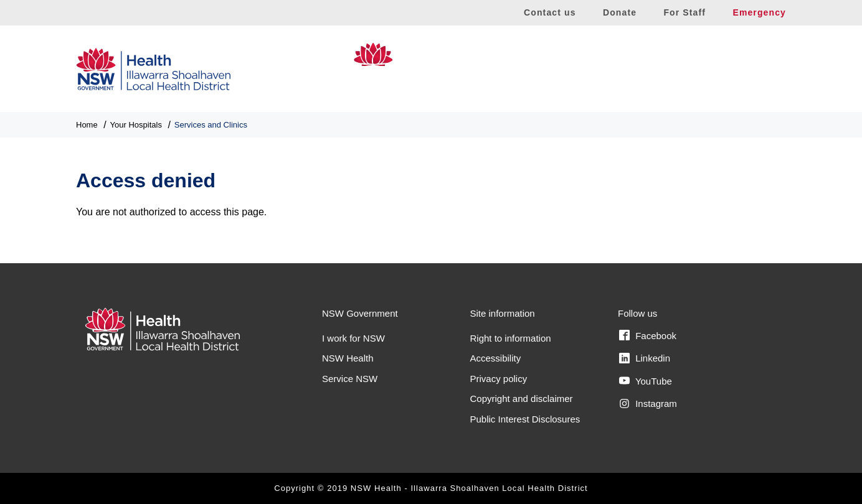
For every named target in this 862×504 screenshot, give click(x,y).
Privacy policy (499, 379)
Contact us (550, 12)
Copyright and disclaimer (522, 399)
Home (87, 125)
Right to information (511, 338)
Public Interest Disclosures (525, 419)
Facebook (648, 335)
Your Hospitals (136, 125)
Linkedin (645, 358)
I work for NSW (353, 338)
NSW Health (348, 358)
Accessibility (496, 358)
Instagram (648, 404)
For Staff (684, 12)
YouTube (646, 381)
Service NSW (350, 379)
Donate (620, 12)
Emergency (759, 12)
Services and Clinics (211, 125)
